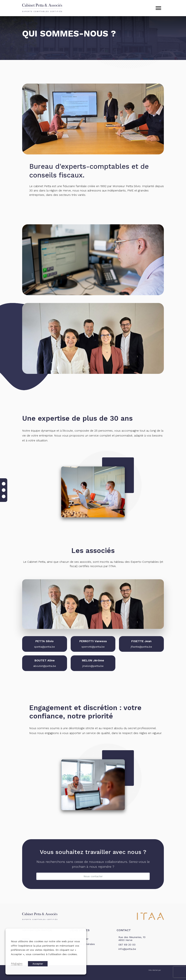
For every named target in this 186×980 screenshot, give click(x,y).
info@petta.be (127, 949)
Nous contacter (93, 876)
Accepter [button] (38, 964)
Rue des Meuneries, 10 (132, 939)
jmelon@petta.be (93, 666)
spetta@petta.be (45, 647)
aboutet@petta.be (45, 666)
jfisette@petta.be (141, 647)
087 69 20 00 (127, 945)
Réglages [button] (17, 964)
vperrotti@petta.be (93, 647)
